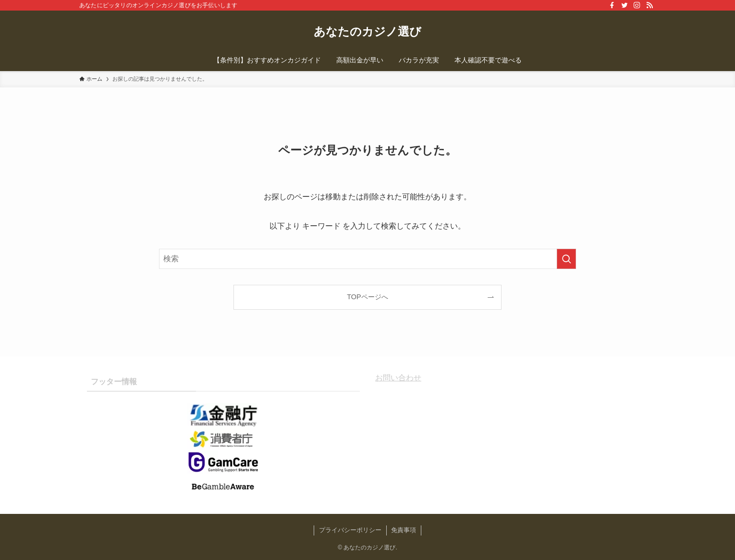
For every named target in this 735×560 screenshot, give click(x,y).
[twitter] (625, 5)
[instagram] (637, 5)
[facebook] (612, 5)
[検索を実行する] (566, 259)
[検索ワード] (367, 259)
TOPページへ (367, 297)
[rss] (649, 5)
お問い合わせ (398, 378)
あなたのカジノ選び (367, 32)
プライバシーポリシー (350, 530)
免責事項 (404, 530)
